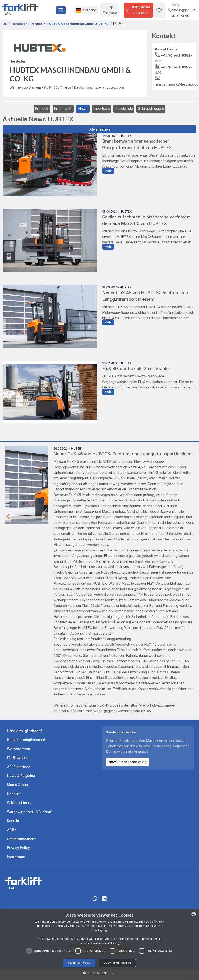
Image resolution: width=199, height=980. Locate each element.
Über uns (14, 794)
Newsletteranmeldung (128, 762)
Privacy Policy (18, 848)
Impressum (16, 857)
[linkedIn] (104, 901)
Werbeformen (18, 749)
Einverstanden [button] (79, 963)
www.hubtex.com (110, 87)
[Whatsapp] (95, 901)
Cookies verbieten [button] (117, 963)
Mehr (108, 171)
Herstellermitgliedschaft (26, 740)
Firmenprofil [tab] (63, 108)
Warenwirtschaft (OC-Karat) (30, 812)
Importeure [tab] (102, 108)
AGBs (11, 830)
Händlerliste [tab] (124, 108)
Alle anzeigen (100, 129)
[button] (100, 973)
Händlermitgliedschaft (25, 731)
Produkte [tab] (42, 108)
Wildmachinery (19, 803)
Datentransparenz (22, 839)
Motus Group (17, 785)
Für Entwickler (18, 758)
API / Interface (19, 767)
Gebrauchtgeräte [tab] (151, 108)
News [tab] (83, 108)
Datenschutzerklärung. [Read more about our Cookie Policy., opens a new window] (105, 943)
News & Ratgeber (21, 776)
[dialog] (99, 944)
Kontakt (13, 821)
